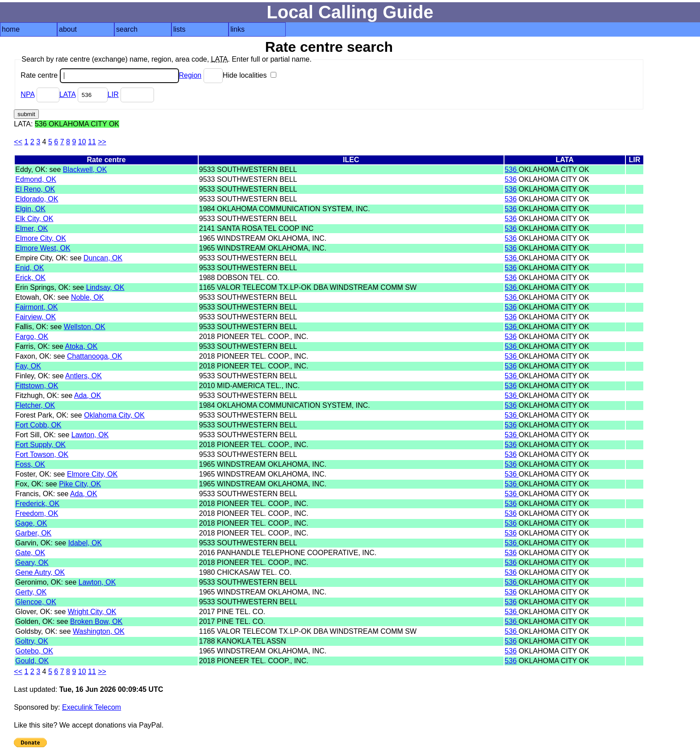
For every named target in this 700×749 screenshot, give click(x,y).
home (11, 29)
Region (190, 75)
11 (92, 142)
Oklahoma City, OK (114, 415)
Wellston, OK (85, 327)
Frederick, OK (37, 504)
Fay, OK (28, 366)
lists (179, 29)
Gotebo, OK (34, 651)
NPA (27, 94)
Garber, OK (33, 533)
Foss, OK (30, 464)
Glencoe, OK (36, 602)
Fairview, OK (35, 317)
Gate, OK (30, 553)
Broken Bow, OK (96, 621)
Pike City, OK (80, 484)
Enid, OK (29, 268)
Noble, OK (87, 297)
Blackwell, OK (85, 169)
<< (18, 142)
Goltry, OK (32, 641)
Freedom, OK (37, 513)
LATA (68, 94)
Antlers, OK (83, 376)
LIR (113, 94)
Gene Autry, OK (40, 572)
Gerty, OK (31, 592)
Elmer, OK (31, 228)
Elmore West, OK (43, 248)
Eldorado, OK (37, 199)
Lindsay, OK (105, 287)
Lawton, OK (90, 435)
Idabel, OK (85, 543)
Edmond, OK (36, 179)
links (237, 29)
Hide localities (250, 75)
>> (102, 142)
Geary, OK (32, 563)
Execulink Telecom (92, 707)
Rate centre (100, 75)
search (127, 29)
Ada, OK (87, 395)
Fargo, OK (32, 337)
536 (512, 169)
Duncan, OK (103, 258)
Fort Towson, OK (42, 454)
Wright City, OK (92, 612)
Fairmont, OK (36, 307)
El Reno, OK (35, 189)
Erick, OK (30, 278)
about (68, 29)
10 (82, 142)
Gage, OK (31, 523)
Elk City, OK (34, 219)
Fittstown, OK (37, 386)
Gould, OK (32, 661)
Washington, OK (99, 631)
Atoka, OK (81, 346)
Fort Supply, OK (40, 445)
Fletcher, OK (35, 405)
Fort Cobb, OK (38, 425)
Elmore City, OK (41, 238)
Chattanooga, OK (95, 356)
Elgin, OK (30, 209)
